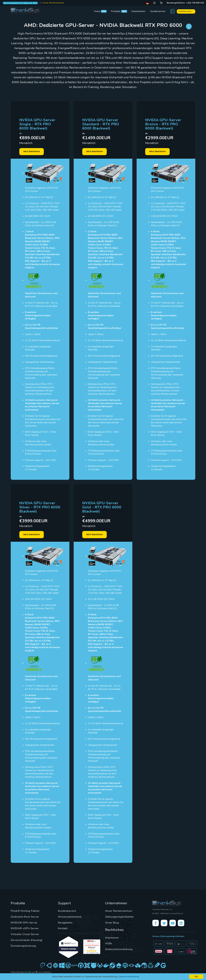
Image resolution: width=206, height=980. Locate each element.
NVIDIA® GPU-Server (24, 924)
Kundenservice (158, 11)
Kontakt (63, 929)
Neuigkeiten (65, 924)
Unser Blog (112, 924)
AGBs (109, 944)
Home (97, 11)
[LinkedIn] (183, 924)
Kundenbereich (67, 912)
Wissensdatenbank (70, 918)
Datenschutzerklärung (119, 950)
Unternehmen (138, 11)
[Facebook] (156, 924)
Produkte (116, 11)
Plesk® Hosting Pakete (25, 912)
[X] (165, 924)
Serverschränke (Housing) (27, 941)
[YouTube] (174, 924)
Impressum (112, 939)
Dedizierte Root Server (25, 918)
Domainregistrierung (24, 947)
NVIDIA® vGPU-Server (25, 929)
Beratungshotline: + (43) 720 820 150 (185, 3)
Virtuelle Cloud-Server (25, 935)
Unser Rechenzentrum (54, 3)
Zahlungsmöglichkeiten (120, 918)
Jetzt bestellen (32, 152)
